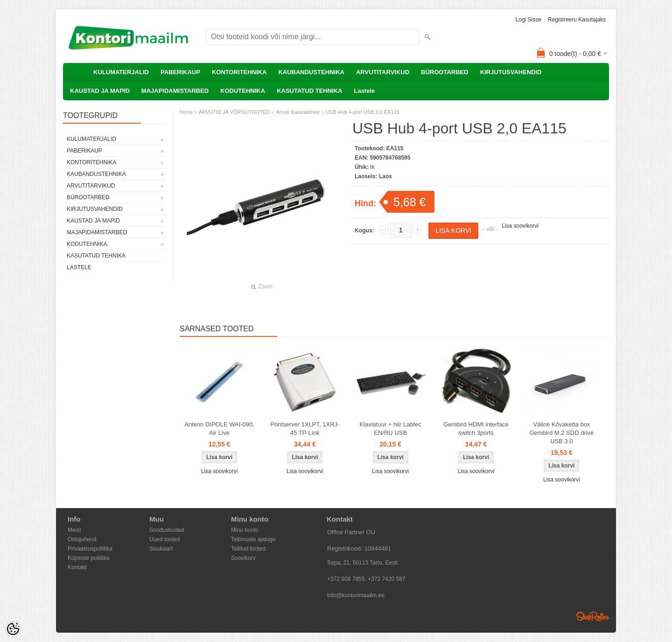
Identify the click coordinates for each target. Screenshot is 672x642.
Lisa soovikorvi (520, 226)
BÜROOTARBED (445, 72)
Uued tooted (164, 539)
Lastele (364, 91)
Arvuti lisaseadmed (298, 112)
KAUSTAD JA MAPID (100, 91)
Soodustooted (167, 530)
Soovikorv (243, 558)
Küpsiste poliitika (88, 558)
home (186, 112)
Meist (74, 530)
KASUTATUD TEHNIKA (309, 91)
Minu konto (245, 530)
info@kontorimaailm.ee (356, 595)
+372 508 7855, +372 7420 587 (366, 579)
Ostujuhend (82, 539)
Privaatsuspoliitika (90, 549)
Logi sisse (528, 20)
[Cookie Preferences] (13, 629)
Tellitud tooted (248, 549)
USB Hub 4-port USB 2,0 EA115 (363, 112)
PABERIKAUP (180, 72)
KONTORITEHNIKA (239, 72)
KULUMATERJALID (121, 72)
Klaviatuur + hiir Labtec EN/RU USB (390, 429)
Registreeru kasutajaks (577, 20)
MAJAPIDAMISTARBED (175, 91)
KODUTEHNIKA (243, 91)
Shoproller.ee (593, 616)
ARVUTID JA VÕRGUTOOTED (234, 112)
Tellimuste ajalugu (253, 539)
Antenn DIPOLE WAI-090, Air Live (219, 429)
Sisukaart (161, 549)
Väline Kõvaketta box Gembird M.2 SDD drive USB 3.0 (561, 433)
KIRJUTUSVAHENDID (511, 72)
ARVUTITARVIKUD (383, 72)
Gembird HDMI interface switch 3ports (476, 429)
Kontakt (77, 567)
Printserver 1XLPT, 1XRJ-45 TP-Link (305, 429)
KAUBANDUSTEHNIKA (311, 72)
